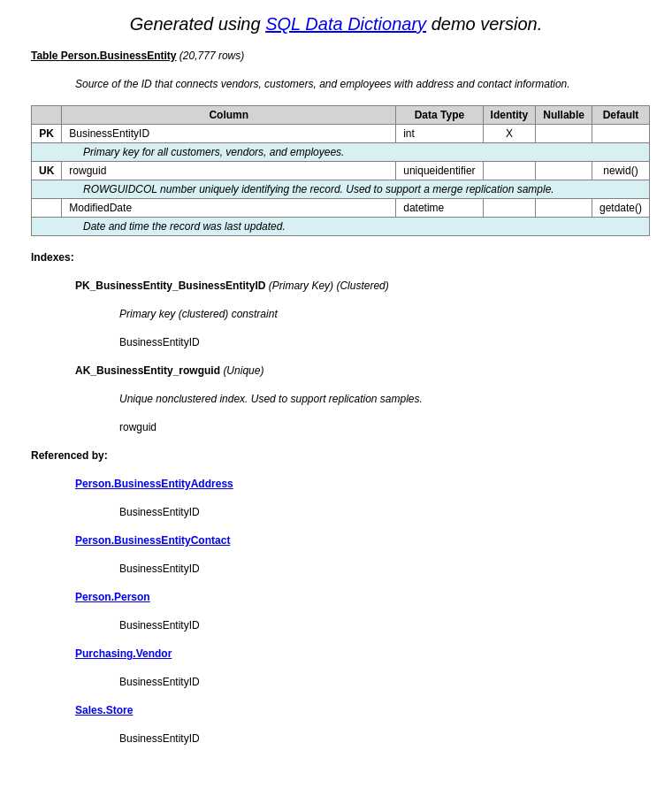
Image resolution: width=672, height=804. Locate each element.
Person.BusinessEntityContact (153, 540)
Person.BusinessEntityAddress (154, 484)
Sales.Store (104, 710)
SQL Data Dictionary (346, 24)
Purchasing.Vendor (123, 654)
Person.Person (113, 597)
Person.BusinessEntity (119, 56)
